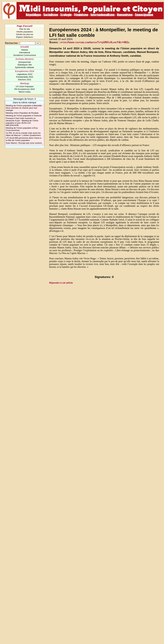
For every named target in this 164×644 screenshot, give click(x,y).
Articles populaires (25, 32)
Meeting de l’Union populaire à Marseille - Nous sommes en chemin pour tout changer (24, 108)
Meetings (25, 83)
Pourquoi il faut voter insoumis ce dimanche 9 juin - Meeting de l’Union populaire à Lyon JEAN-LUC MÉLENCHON (22, 122)
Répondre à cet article (61, 283)
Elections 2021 (25, 80)
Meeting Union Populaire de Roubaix (22, 113)
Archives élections (25, 59)
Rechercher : (12, 43)
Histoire (25, 50)
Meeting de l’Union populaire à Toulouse (24, 116)
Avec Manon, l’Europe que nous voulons (24, 143)
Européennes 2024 (25, 71)
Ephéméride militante (25, 67)
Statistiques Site (25, 65)
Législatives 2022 (25, 74)
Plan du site (25, 29)
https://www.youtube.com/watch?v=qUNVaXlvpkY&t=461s (95, 42)
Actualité (25, 47)
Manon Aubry (25, 92)
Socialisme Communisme (25, 55)
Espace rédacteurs (25, 37)
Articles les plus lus (25, 34)
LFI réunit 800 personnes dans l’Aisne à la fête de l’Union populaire (24, 139)
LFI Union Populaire (25, 86)
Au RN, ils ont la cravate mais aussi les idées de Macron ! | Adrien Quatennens (23, 134)
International (25, 53)
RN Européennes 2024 (25, 89)
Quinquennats (25, 62)
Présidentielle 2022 (25, 77)
